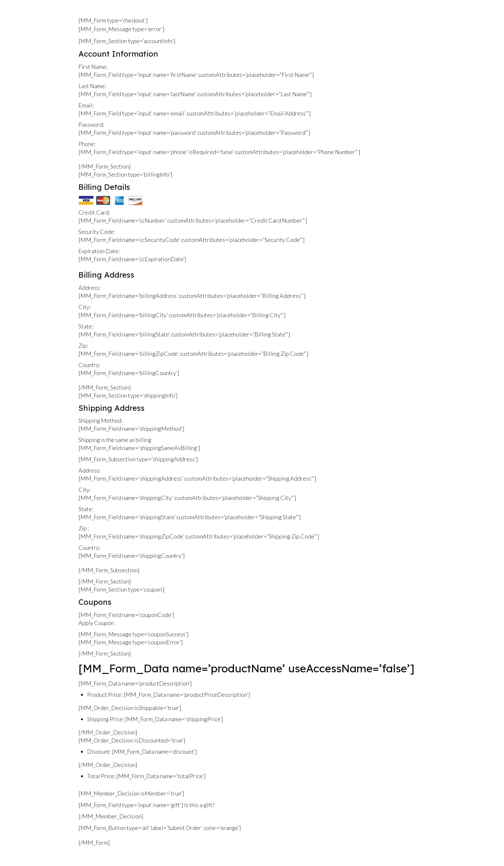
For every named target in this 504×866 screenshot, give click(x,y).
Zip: (83, 345)
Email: (86, 105)
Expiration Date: (99, 251)
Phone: (87, 144)
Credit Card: (94, 212)
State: (86, 326)
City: (85, 307)
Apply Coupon (96, 623)
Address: (90, 288)
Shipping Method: (100, 420)
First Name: (93, 67)
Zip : (84, 528)
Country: (89, 365)
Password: (91, 124)
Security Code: (97, 232)
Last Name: (92, 86)
